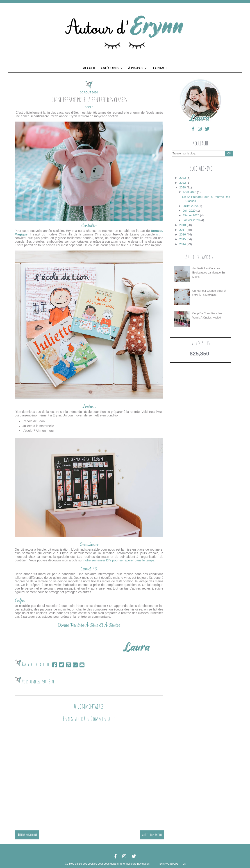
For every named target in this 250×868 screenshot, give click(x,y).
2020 (183, 187)
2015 (183, 239)
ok (184, 864)
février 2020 (191, 215)
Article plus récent (27, 835)
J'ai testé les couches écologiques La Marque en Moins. (209, 273)
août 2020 (190, 192)
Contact (160, 68)
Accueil (89, 68)
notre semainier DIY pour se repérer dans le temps (119, 560)
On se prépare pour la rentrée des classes (89, 99)
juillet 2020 (190, 206)
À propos (137, 68)
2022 (183, 183)
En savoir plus (169, 864)
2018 (183, 225)
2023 (183, 178)
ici (158, 234)
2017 (183, 230)
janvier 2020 (191, 220)
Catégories (112, 68)
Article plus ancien (152, 835)
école (89, 107)
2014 (183, 244)
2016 (183, 234)
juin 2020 (189, 211)
